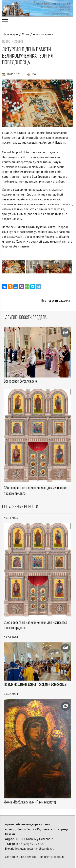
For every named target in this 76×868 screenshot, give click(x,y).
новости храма (43, 34)
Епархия (57, 857)
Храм (25, 34)
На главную (10, 34)
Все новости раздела (56, 301)
